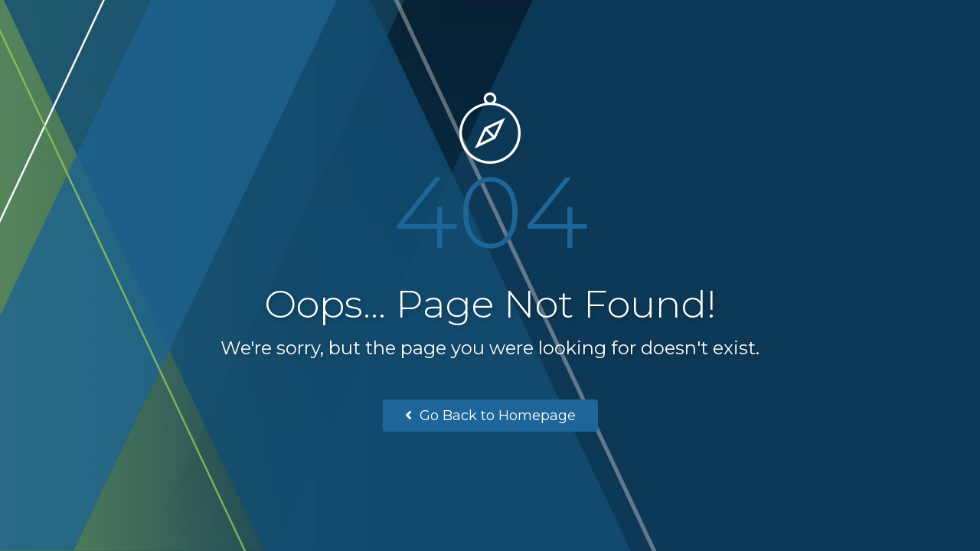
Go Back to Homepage (490, 416)
